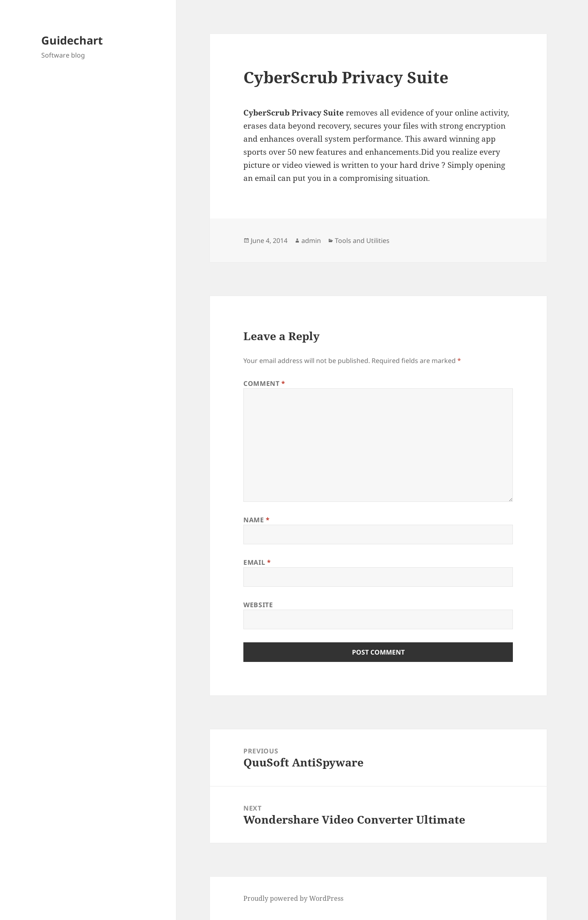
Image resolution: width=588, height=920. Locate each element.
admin (311, 241)
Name (257, 520)
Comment (264, 383)
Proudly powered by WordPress (293, 898)
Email (257, 562)
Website (258, 605)
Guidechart (72, 40)
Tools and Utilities (362, 241)
